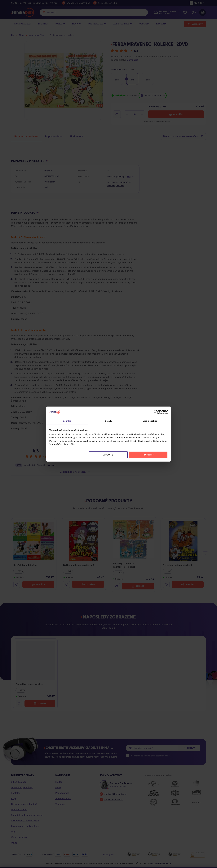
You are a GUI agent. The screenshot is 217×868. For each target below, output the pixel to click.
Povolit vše (148, 455)
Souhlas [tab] (67, 421)
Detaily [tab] (108, 421)
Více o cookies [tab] (150, 421)
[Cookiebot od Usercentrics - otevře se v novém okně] (156, 412)
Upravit (108, 455)
